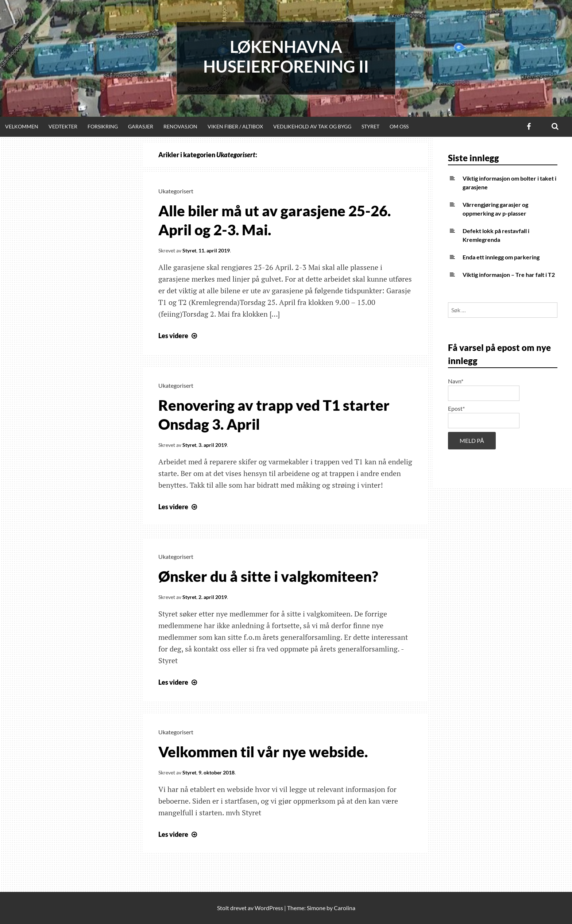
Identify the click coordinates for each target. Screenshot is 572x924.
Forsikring (103, 126)
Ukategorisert (176, 191)
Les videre (179, 336)
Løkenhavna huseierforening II (286, 57)
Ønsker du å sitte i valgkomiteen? (268, 576)
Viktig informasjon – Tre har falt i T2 (509, 275)
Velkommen (22, 126)
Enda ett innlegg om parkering (501, 257)
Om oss (399, 126)
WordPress (269, 908)
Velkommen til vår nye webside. (263, 752)
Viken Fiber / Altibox (235, 126)
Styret (370, 126)
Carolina (345, 908)
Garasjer (141, 126)
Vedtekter (63, 126)
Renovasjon (180, 126)
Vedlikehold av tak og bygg (312, 126)
